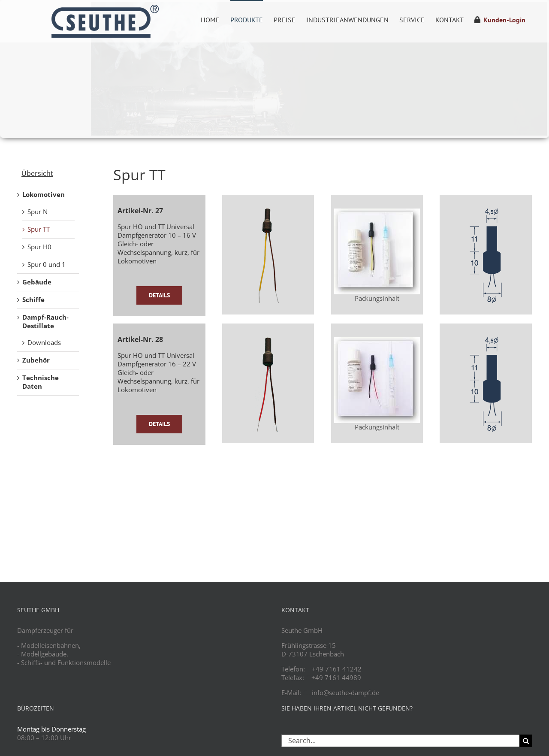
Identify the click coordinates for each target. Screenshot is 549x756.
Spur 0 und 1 (47, 264)
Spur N (38, 212)
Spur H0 (39, 247)
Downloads (44, 342)
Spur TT (39, 229)
